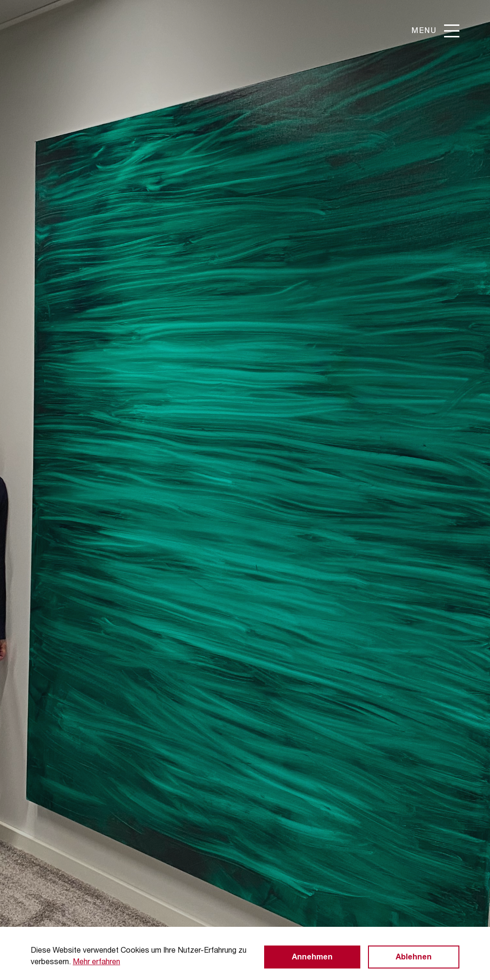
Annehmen (312, 958)
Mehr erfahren (96, 963)
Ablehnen (414, 958)
